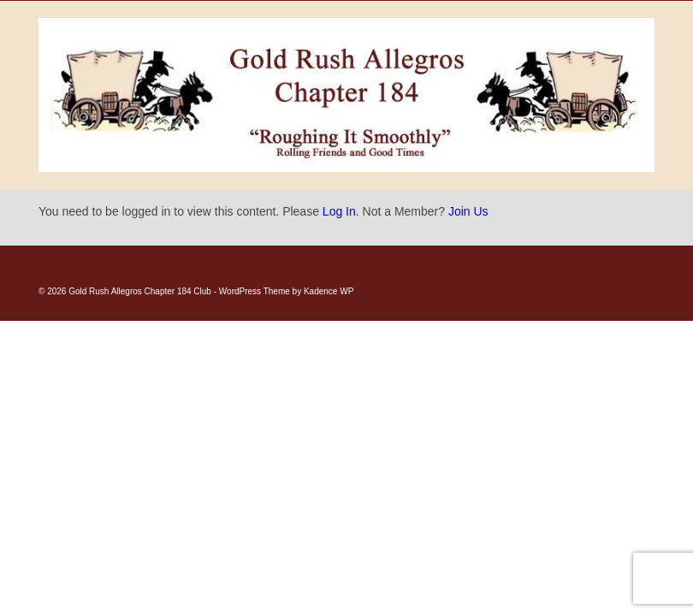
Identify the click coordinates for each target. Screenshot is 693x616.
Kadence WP (329, 291)
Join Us (468, 211)
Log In (339, 211)
